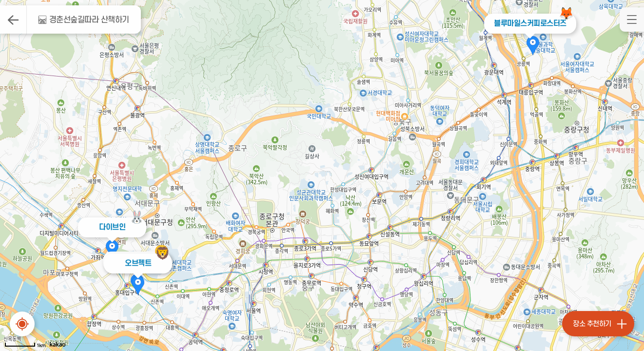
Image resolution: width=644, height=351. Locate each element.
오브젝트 (138, 263)
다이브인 (112, 227)
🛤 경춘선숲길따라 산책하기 (83, 20)
